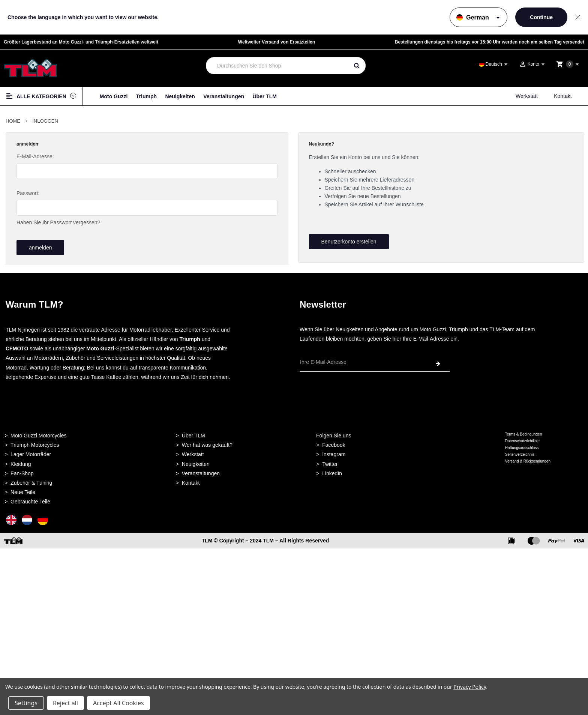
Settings (26, 703)
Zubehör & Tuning (31, 481)
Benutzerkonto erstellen (349, 242)
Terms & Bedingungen (523, 432)
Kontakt (563, 96)
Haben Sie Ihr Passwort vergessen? (58, 222)
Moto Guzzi (114, 96)
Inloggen (45, 121)
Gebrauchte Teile (30, 500)
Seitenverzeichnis (520, 453)
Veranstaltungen (224, 96)
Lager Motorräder (31, 453)
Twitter (330, 462)
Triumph (146, 96)
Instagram (334, 453)
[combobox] (278, 66)
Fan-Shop (22, 472)
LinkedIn (332, 472)
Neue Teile (23, 490)
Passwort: (28, 193)
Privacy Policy (470, 687)
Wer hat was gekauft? (207, 443)
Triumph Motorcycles (35, 443)
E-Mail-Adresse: (35, 156)
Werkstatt (527, 96)
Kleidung (21, 462)
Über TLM (265, 96)
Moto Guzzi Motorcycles (38, 434)
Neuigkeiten (180, 96)
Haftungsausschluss (522, 446)
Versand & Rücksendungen (528, 459)
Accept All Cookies (118, 703)
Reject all (65, 703)
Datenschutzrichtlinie (522, 439)
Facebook (334, 443)
